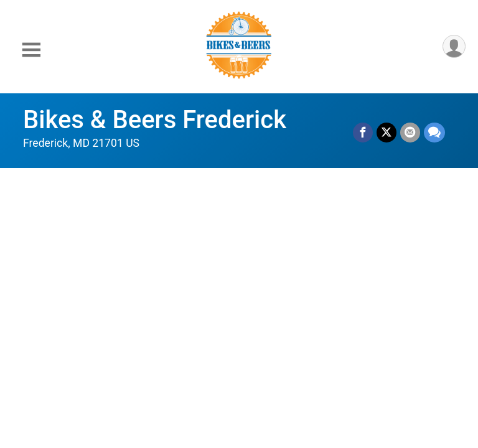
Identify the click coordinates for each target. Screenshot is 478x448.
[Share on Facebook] (363, 133)
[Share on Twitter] (387, 133)
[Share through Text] (434, 133)
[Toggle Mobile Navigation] (31, 50)
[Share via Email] (410, 133)
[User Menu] (454, 46)
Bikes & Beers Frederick (155, 120)
